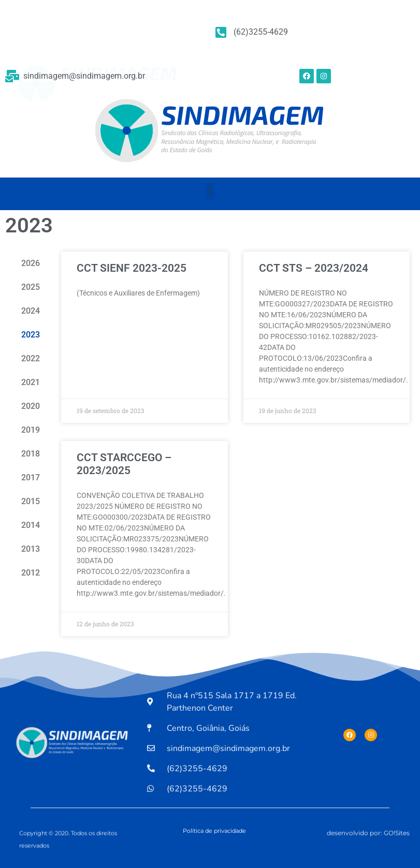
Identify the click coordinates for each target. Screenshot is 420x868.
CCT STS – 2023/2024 (314, 268)
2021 (31, 382)
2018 (31, 454)
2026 (31, 263)
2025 (31, 287)
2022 (31, 358)
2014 (31, 525)
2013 (31, 549)
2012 (31, 573)
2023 (31, 335)
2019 (31, 430)
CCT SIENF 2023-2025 (132, 268)
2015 (31, 501)
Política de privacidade (214, 831)
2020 (31, 406)
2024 (31, 311)
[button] (210, 191)
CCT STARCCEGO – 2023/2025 (124, 464)
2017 (31, 477)
